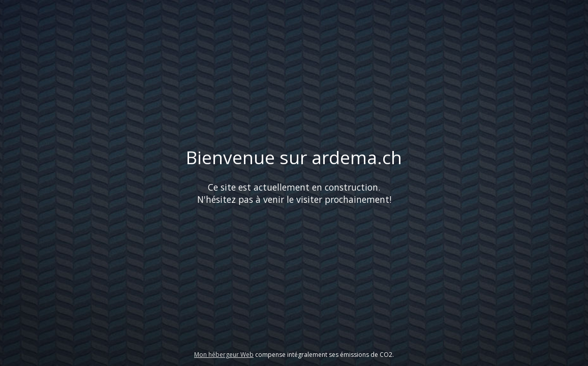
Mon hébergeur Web (224, 355)
